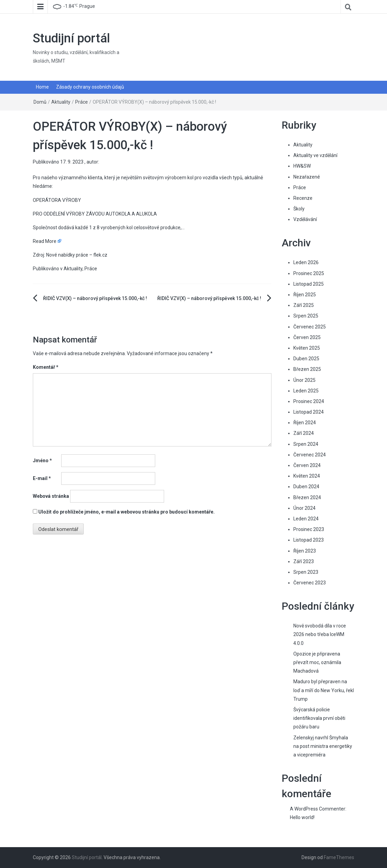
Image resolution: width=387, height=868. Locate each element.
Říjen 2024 (305, 423)
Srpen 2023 (306, 572)
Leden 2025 (306, 391)
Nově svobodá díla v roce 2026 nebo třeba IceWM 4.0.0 (320, 634)
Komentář (46, 367)
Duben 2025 (306, 359)
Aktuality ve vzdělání (315, 155)
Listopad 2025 (309, 284)
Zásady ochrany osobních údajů (90, 87)
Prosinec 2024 (309, 401)
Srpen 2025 (306, 316)
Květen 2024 (307, 476)
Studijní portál (71, 38)
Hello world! (302, 817)
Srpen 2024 (306, 444)
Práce (82, 102)
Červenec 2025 (310, 327)
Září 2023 (304, 561)
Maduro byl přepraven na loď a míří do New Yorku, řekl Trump (324, 690)
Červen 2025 (307, 337)
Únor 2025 (304, 380)
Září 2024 (304, 433)
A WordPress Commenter (318, 809)
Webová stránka (51, 496)
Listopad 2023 (309, 540)
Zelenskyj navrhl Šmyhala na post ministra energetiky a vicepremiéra (323, 746)
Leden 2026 (306, 262)
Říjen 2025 (305, 295)
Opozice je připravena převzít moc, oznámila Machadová (317, 662)
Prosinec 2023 (309, 529)
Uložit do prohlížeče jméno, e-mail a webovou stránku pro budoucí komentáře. (126, 512)
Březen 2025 (307, 369)
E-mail (42, 478)
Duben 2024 (306, 487)
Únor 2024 (304, 508)
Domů (40, 102)
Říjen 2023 (305, 551)
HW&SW (302, 166)
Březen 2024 (307, 497)
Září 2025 (304, 305)
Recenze (303, 198)
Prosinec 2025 (309, 273)
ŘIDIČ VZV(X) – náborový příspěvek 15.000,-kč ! (95, 298)
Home (42, 87)
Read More (45, 241)
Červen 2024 (307, 465)
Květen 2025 (307, 348)
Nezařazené (307, 177)
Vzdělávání (305, 219)
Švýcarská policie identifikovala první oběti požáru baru (319, 718)
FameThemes (339, 857)
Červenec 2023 (310, 583)
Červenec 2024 (310, 455)
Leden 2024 (306, 519)
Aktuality (61, 102)
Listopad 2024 (309, 412)
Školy (299, 209)
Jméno (42, 461)
